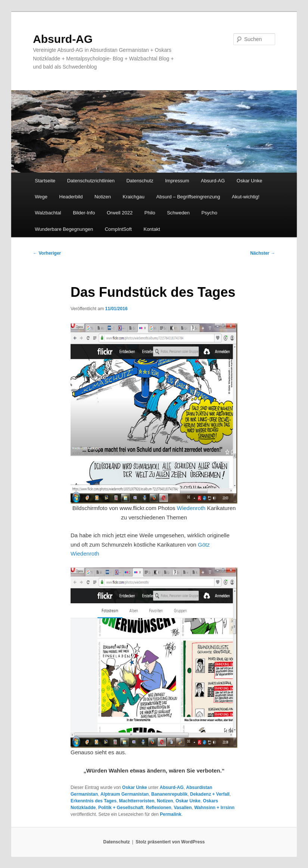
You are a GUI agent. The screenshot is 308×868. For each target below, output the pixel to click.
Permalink (170, 814)
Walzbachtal (48, 213)
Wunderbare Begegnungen (64, 229)
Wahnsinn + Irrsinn (214, 808)
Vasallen (183, 808)
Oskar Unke (250, 181)
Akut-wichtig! (246, 197)
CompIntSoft (118, 229)
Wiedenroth (191, 508)
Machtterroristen (137, 801)
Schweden (178, 213)
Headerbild (71, 197)
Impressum (177, 181)
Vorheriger (47, 253)
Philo (150, 213)
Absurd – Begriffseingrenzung (188, 197)
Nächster (263, 253)
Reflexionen (159, 808)
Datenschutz (140, 181)
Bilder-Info (84, 213)
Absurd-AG (63, 39)
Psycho (209, 213)
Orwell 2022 (120, 213)
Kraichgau (134, 197)
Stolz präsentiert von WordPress (170, 842)
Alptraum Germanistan (125, 794)
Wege (41, 197)
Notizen (103, 197)
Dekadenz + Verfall (210, 794)
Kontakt (152, 229)
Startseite (45, 181)
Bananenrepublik (169, 794)
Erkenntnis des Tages (94, 801)
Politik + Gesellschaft (121, 808)
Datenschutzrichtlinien (91, 181)
